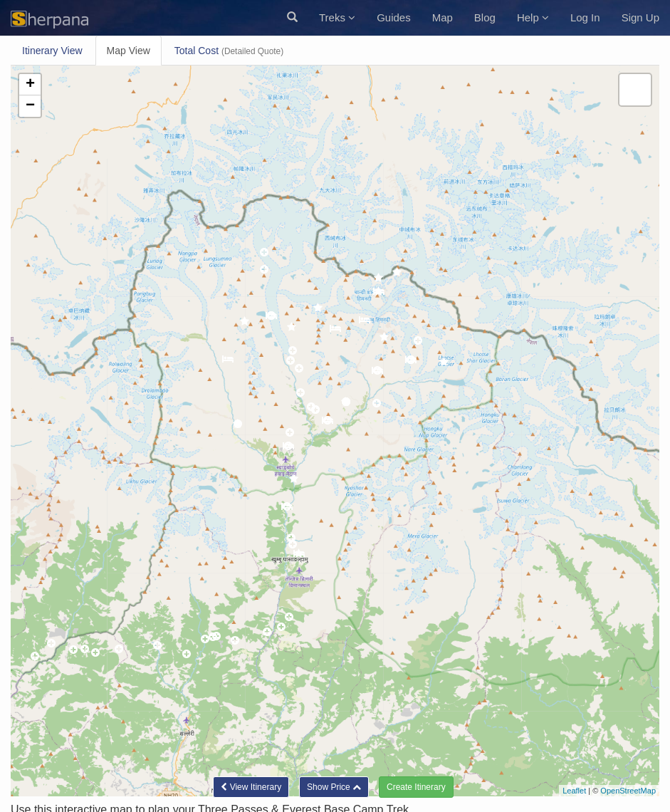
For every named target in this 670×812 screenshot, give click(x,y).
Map (443, 17)
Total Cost (229, 51)
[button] (292, 18)
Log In (585, 17)
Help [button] (533, 17)
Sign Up (640, 17)
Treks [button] (337, 17)
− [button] (30, 106)
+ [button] (30, 85)
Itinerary (52, 51)
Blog (485, 17)
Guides (394, 17)
